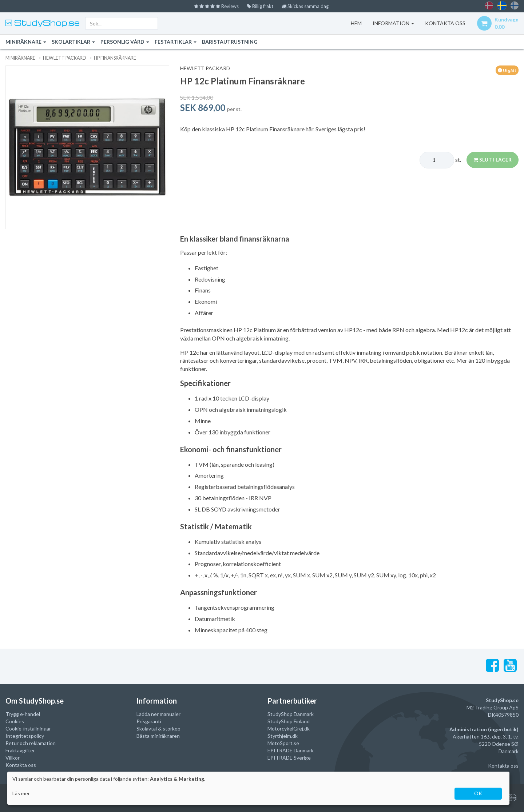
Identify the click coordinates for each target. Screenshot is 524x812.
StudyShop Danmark (291, 714)
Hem (354, 23)
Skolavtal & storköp (158, 728)
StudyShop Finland (289, 721)
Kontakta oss (21, 765)
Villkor (13, 757)
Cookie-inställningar (28, 728)
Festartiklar (176, 42)
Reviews (214, 6)
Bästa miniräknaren (158, 735)
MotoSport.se (283, 743)
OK (478, 793)
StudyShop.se (46, 23)
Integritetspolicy (25, 735)
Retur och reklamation (31, 743)
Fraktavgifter (20, 750)
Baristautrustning (230, 42)
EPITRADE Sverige (289, 757)
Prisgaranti (149, 721)
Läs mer (21, 793)
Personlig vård (125, 42)
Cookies (15, 721)
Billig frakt (261, 6)
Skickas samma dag (308, 6)
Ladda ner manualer (158, 714)
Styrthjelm (279, 735)
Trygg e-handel (23, 714)
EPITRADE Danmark (291, 750)
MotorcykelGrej (285, 728)
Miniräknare (26, 42)
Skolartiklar (73, 42)
